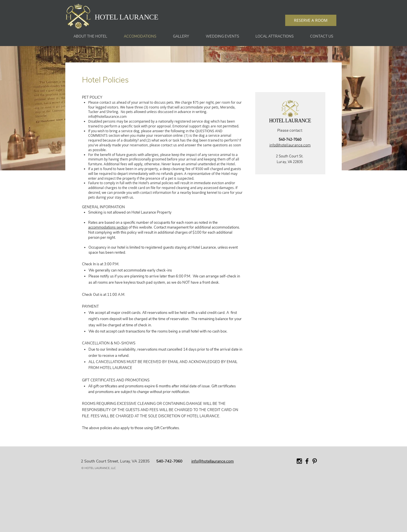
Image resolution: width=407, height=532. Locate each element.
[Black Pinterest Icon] (315, 461)
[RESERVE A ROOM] (311, 20)
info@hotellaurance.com (107, 116)
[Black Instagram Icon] (299, 461)
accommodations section (108, 227)
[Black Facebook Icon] (307, 461)
